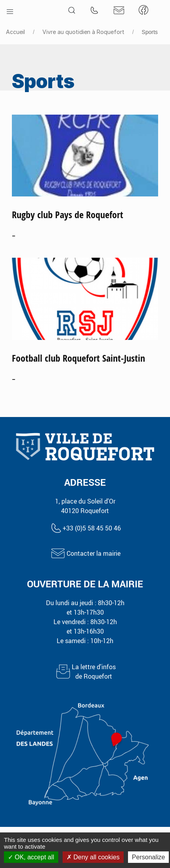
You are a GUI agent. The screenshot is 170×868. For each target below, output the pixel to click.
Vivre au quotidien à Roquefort (83, 32)
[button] (10, 10)
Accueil (15, 32)
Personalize (149, 857)
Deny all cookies (93, 857)
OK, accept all (31, 857)
